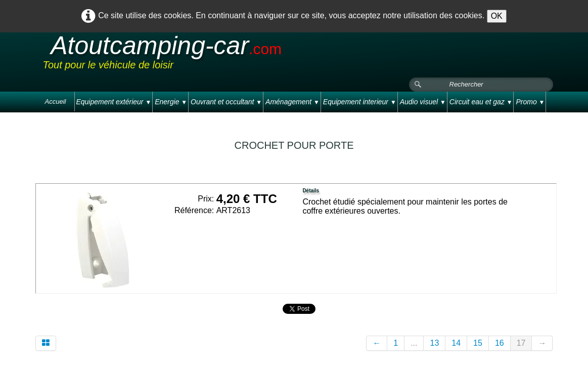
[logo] (235, 55)
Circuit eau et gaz (481, 102)
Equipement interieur (360, 102)
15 (478, 343)
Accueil (56, 102)
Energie (171, 102)
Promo (530, 102)
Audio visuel (423, 102)
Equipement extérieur (114, 102)
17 (521, 343)
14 (456, 343)
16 (500, 343)
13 (434, 343)
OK (497, 16)
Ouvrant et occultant (226, 102)
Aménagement (292, 102)
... (414, 343)
